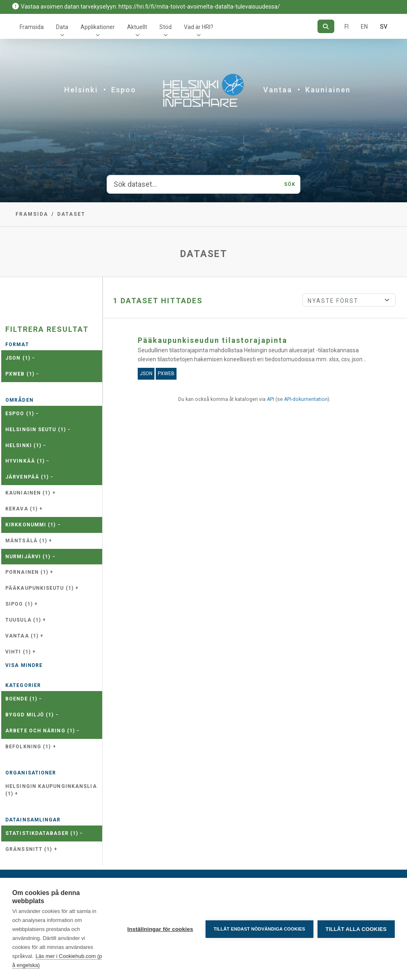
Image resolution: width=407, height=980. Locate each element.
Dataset (71, 214)
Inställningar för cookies (160, 929)
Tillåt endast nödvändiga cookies (259, 929)
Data (62, 27)
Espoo (124, 90)
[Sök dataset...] (193, 184)
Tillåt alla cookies (356, 929)
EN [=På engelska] (364, 27)
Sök (290, 184)
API (271, 399)
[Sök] (326, 26)
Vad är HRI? (199, 27)
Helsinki (81, 90)
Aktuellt (137, 27)
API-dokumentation (306, 399)
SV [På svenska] (384, 27)
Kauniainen (328, 90)
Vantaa (278, 90)
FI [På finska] (347, 27)
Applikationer (98, 27)
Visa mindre (24, 665)
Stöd (165, 27)
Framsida (32, 27)
